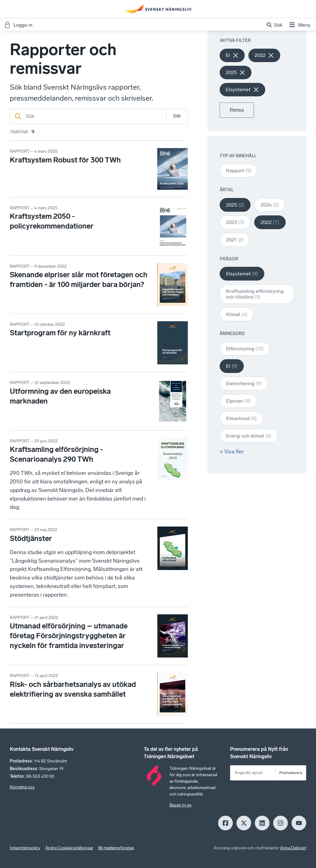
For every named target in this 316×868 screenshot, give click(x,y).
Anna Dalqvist (293, 848)
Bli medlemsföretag (116, 848)
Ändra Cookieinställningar (69, 848)
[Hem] (158, 9)
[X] (244, 823)
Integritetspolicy (25, 848)
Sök (177, 116)
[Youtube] (299, 823)
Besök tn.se (180, 805)
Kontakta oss (22, 787)
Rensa (237, 110)
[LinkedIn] (262, 823)
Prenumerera (291, 773)
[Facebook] (225, 823)
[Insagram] (281, 823)
